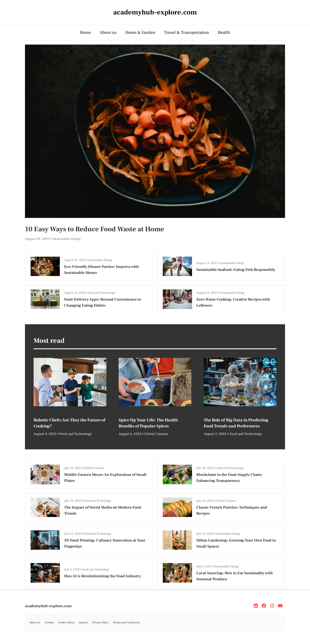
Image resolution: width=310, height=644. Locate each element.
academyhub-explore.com (48, 606)
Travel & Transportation (187, 33)
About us (108, 33)
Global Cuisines (156, 434)
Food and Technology (102, 293)
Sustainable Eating (67, 239)
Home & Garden (140, 33)
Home (85, 33)
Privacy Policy (101, 622)
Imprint (83, 622)
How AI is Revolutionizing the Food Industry (103, 576)
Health (224, 33)
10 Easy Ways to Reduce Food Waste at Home (95, 229)
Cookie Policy (66, 622)
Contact (49, 622)
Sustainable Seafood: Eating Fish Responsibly (236, 270)
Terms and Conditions (126, 622)
